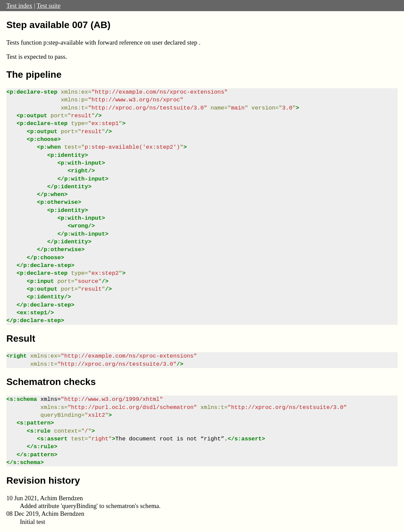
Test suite (49, 6)
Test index (19, 6)
